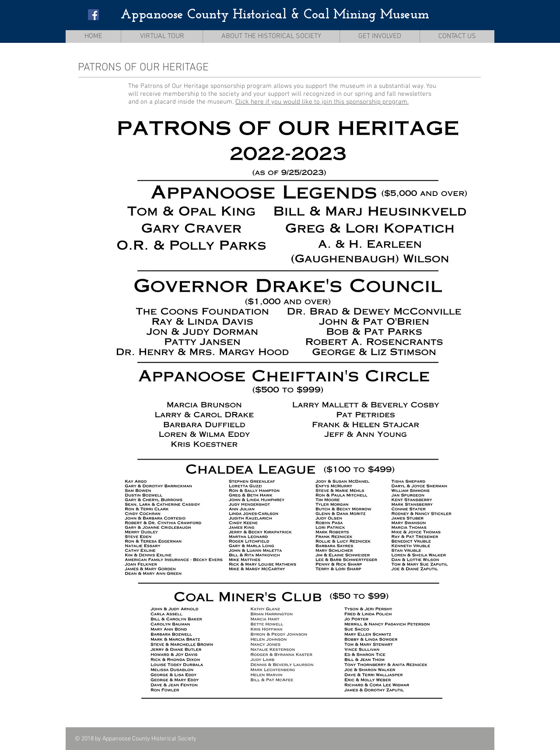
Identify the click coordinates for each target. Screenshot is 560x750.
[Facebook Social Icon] (93, 15)
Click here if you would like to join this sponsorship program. (322, 102)
